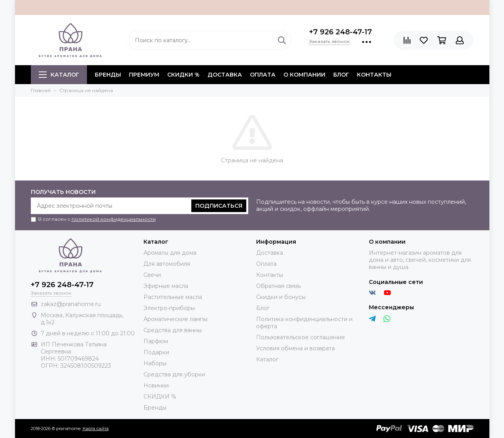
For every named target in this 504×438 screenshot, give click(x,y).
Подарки (156, 352)
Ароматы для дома (170, 253)
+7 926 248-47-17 (341, 32)
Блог (341, 75)
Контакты (374, 75)
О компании (304, 75)
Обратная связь (278, 286)
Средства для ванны (173, 330)
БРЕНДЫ (108, 75)
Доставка (225, 75)
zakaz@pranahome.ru (71, 304)
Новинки (156, 385)
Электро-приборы (169, 308)
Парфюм (156, 341)
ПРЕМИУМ (144, 75)
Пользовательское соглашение (301, 337)
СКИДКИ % (183, 75)
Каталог (59, 75)
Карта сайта (96, 429)
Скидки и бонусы (281, 297)
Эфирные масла (166, 286)
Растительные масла (173, 297)
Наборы (155, 363)
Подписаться (219, 206)
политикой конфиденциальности (114, 219)
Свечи (152, 275)
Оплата (263, 75)
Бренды (155, 408)
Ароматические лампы (176, 319)
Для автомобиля (167, 264)
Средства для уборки (174, 374)
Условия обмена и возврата (295, 348)
